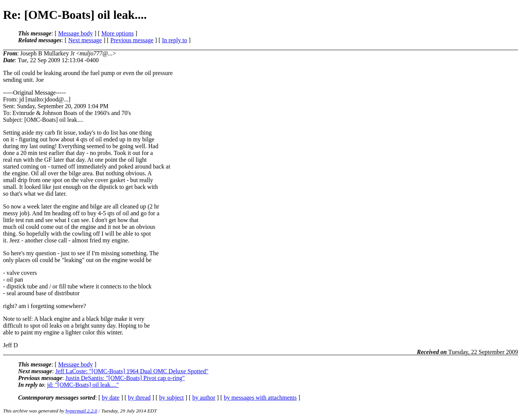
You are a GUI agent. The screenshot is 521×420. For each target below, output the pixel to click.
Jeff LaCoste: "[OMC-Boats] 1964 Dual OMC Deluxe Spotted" (132, 371)
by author (204, 398)
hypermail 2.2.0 (81, 411)
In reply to (175, 40)
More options (118, 33)
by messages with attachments (260, 398)
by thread (139, 398)
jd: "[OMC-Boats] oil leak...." (83, 385)
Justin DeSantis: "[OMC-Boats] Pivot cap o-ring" (125, 378)
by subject (171, 398)
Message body (75, 33)
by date (111, 398)
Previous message (132, 40)
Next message (85, 40)
